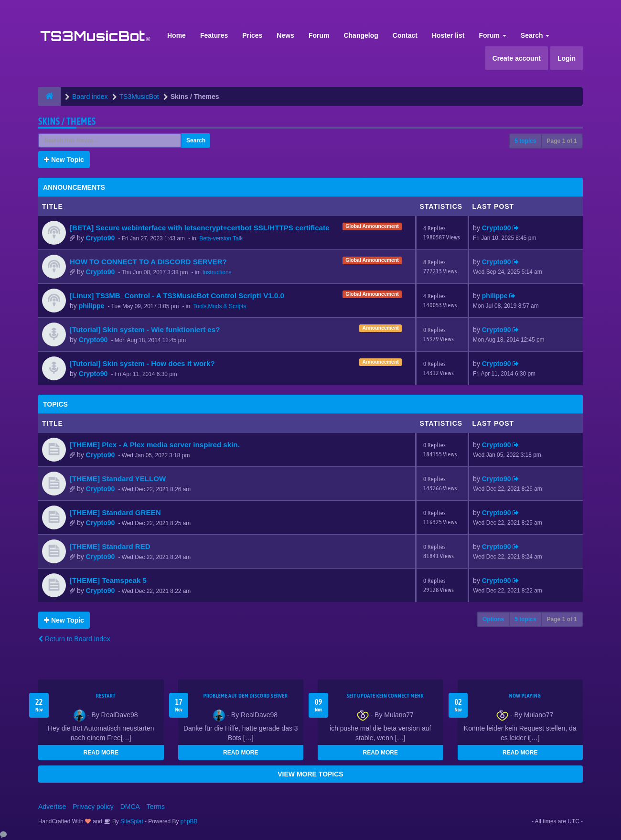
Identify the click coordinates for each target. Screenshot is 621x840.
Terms (156, 807)
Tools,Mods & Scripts (219, 306)
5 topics (525, 141)
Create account (517, 58)
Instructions (217, 272)
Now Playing (525, 696)
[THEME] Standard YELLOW (118, 479)
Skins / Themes (67, 121)
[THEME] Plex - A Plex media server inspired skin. (155, 445)
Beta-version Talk (221, 238)
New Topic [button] (64, 160)
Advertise (52, 807)
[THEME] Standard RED (110, 546)
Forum (319, 35)
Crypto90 (101, 238)
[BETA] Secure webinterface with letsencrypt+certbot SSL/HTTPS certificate (199, 228)
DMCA (130, 807)
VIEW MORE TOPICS (310, 774)
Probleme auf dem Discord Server (245, 696)
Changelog (361, 35)
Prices (252, 35)
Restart (106, 696)
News (285, 35)
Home (177, 35)
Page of (562, 141)
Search (535, 35)
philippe (92, 306)
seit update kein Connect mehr (385, 696)
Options (493, 619)
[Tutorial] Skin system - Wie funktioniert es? (145, 329)
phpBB (189, 821)
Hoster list (448, 35)
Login (567, 58)
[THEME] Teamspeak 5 (108, 580)
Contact (405, 35)
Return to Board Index (74, 639)
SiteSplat (131, 821)
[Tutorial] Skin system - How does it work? (142, 363)
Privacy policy (93, 807)
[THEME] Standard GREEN (115, 512)
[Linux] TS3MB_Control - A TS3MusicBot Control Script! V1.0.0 (177, 296)
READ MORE (101, 753)
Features (214, 35)
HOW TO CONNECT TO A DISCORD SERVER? (148, 262)
